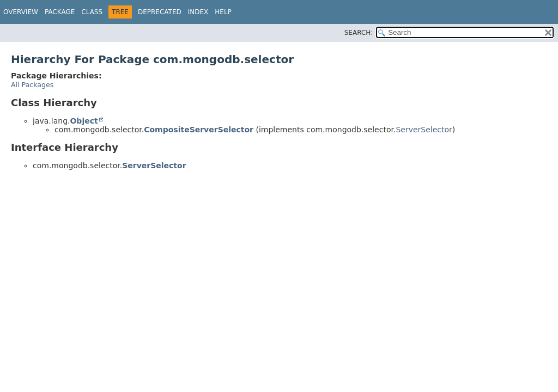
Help (223, 12)
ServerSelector (424, 130)
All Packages (32, 85)
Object (84, 121)
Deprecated (160, 12)
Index (198, 12)
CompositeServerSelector (199, 130)
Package (60, 12)
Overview (21, 12)
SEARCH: (359, 33)
